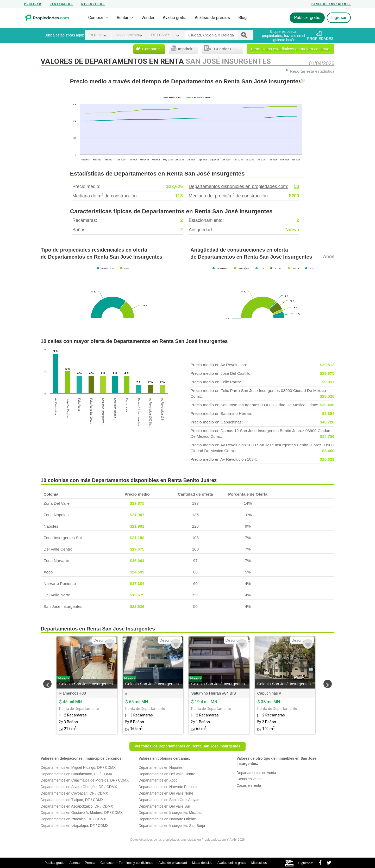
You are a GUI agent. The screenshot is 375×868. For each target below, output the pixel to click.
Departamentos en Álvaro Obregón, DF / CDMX (79, 787)
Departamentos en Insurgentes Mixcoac (170, 813)
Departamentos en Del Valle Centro (167, 774)
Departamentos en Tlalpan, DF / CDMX (72, 800)
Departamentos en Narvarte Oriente (167, 819)
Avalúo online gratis (232, 863)
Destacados (61, 4)
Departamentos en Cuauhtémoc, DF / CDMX (76, 774)
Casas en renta (249, 785)
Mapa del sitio (202, 863)
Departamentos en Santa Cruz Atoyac (169, 800)
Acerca (75, 863)
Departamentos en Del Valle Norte (166, 793)
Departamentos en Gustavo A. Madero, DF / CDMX (82, 813)
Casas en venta (249, 779)
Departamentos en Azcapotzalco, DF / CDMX (77, 806)
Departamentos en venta (256, 773)
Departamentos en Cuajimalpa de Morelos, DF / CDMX (85, 780)
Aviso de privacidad (173, 863)
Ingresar (339, 18)
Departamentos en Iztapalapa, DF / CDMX (74, 826)
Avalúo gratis (175, 18)
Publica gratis (54, 863)
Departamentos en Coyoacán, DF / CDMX (74, 793)
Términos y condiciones (136, 863)
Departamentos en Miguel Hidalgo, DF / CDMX (78, 767)
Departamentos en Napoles (161, 767)
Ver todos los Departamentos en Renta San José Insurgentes (187, 746)
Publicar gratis (307, 18)
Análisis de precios (212, 18)
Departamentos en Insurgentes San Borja (172, 826)
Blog (242, 18)
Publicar (33, 4)
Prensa (90, 863)
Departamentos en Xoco (158, 780)
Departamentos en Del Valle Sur (164, 806)
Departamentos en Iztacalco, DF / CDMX (73, 819)
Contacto (107, 863)
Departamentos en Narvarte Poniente (168, 787)
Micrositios (93, 4)
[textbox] (211, 35)
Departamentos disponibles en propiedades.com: (244, 187)
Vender (148, 18)
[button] (47, 684)
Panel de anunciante (331, 4)
